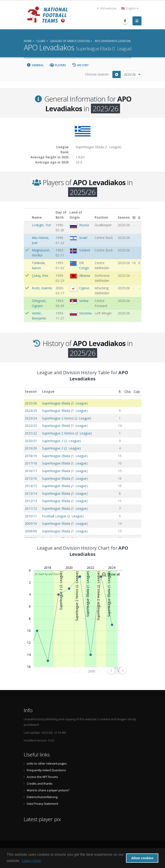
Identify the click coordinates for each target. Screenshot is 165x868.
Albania (85, 276)
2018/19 (31, 456)
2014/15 (31, 486)
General (35, 65)
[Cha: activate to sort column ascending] (128, 392)
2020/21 (31, 441)
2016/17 (31, 471)
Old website (107, 8)
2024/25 (31, 411)
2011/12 (31, 508)
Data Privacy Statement (42, 804)
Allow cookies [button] (142, 858)
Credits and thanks (40, 784)
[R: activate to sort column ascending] (120, 392)
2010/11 (31, 516)
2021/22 (31, 433)
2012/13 (31, 501)
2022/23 (31, 426)
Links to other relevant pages (47, 764)
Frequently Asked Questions (46, 770)
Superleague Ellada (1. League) (65, 403)
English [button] (130, 8)
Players (58, 65)
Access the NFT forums (42, 777)
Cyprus (84, 288)
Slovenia (85, 313)
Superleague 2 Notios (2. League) (67, 433)
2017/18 (31, 463)
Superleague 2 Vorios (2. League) (67, 418)
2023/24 (31, 418)
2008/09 (31, 531)
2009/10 (31, 523)
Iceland (84, 250)
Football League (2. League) (63, 516)
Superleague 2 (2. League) (61, 441)
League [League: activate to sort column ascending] (48, 391)
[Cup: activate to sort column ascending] (137, 392)
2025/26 (31, 403)
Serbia (84, 301)
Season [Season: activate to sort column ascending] (31, 391)
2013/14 (31, 493)
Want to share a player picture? (48, 790)
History (80, 65)
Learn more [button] (31, 861)
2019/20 (31, 448)
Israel (83, 238)
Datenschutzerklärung (42, 797)
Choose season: (97, 74)
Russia (84, 225)
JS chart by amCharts (48, 574)
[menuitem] (117, 670)
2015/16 (31, 478)
